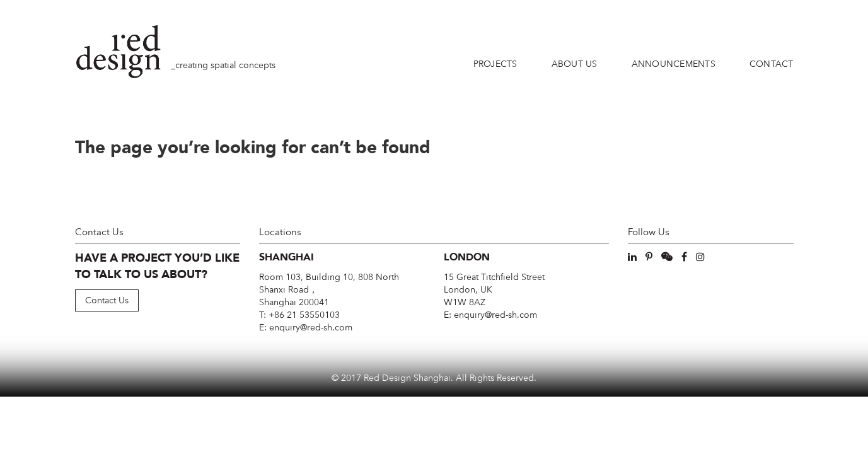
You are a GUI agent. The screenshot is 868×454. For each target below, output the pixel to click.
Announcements (674, 64)
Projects (495, 64)
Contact (772, 64)
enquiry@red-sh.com (311, 327)
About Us (575, 64)
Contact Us (107, 300)
